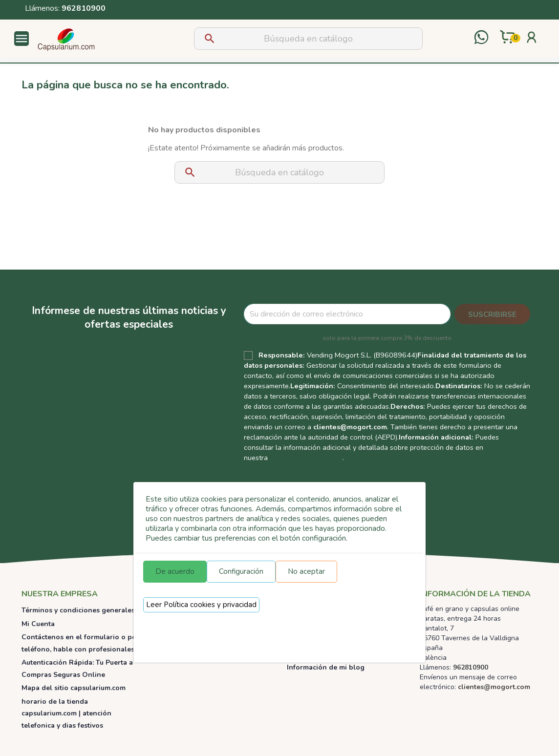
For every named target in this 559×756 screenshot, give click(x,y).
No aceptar (306, 571)
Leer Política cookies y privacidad (201, 605)
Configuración (241, 571)
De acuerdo (175, 571)
